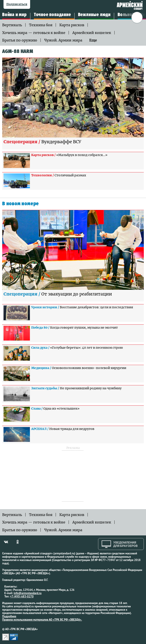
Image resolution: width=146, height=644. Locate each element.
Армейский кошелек (92, 33)
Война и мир (15, 15)
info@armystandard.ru (27, 593)
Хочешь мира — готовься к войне (34, 33)
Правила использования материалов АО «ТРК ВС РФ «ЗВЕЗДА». (42, 620)
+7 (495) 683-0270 (22, 596)
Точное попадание (52, 15)
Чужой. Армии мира (63, 40)
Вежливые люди (94, 15)
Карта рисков (72, 25)
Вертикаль (12, 25)
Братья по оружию (20, 40)
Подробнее (9, 616)
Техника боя (41, 25)
